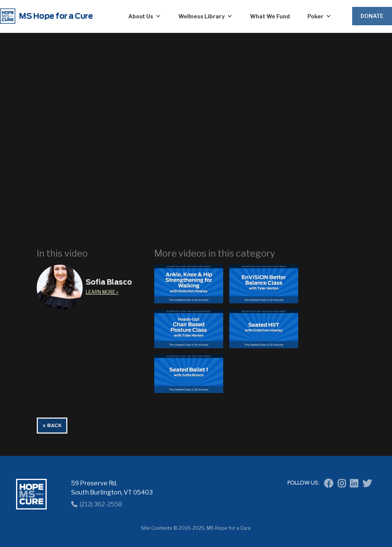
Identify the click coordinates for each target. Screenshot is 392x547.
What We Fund (270, 16)
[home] (54, 16)
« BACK (52, 426)
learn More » (102, 292)
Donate (372, 16)
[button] (145, 16)
